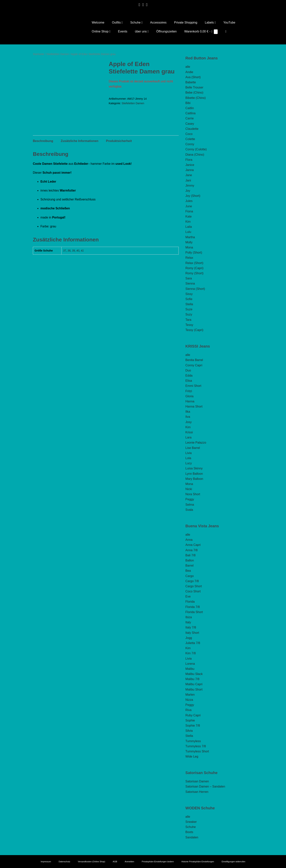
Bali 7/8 (190, 555)
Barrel (189, 566)
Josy (188, 422)
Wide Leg (192, 756)
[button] (226, 31)
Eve (188, 596)
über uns (142, 31)
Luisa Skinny (194, 468)
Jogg (189, 638)
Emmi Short (193, 386)
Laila (189, 227)
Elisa (189, 381)
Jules (189, 201)
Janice (190, 165)
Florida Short (194, 612)
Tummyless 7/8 (196, 746)
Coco (189, 134)
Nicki (189, 489)
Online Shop (101, 31)
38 (69, 262)
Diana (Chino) (195, 155)
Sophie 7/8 (193, 726)
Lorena (190, 664)
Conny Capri (194, 365)
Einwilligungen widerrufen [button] (233, 862)
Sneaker (191, 822)
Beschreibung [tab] (43, 152)
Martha (190, 237)
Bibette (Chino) (196, 98)
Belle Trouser (194, 87)
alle (188, 67)
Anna (189, 540)
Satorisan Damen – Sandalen (205, 786)
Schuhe (136, 22)
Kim (188, 222)
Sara (189, 278)
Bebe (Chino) (194, 93)
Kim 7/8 (190, 653)
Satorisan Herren (197, 792)
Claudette (192, 129)
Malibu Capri (194, 684)
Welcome (98, 22)
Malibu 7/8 (192, 679)
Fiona (189, 211)
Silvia (189, 731)
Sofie (189, 299)
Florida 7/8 (193, 607)
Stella (189, 304)
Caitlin (190, 108)
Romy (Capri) (194, 268)
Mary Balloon (194, 479)
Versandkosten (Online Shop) (92, 862)
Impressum (46, 862)
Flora (189, 160)
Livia (188, 453)
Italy (188, 622)
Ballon (190, 560)
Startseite (38, 54)
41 (82, 262)
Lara (188, 437)
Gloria (189, 396)
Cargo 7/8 (192, 581)
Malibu (190, 669)
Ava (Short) (193, 77)
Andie (189, 72)
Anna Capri (193, 545)
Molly (189, 242)
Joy (188, 191)
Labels (210, 22)
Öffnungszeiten (166, 31)
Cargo (190, 576)
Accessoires (158, 22)
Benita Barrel (194, 360)
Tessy (189, 325)
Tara (188, 320)
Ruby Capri (193, 715)
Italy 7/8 (191, 627)
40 (78, 262)
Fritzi (189, 391)
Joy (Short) (193, 196)
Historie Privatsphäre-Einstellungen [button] (198, 862)
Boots (189, 832)
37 (65, 262)
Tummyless (193, 741)
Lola (188, 458)
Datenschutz (64, 862)
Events (123, 31)
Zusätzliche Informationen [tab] (80, 152)
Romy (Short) (194, 273)
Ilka (188, 412)
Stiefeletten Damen (58, 54)
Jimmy (190, 186)
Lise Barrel (193, 448)
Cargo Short (194, 586)
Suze (189, 309)
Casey (190, 124)
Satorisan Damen (197, 781)
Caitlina (190, 113)
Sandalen (192, 837)
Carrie (190, 118)
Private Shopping (186, 22)
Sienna (190, 283)
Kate (188, 216)
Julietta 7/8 (193, 643)
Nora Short (193, 494)
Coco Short (193, 591)
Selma (190, 505)
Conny (190, 144)
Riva (188, 710)
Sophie (190, 720)
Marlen (190, 695)
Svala (189, 510)
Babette (191, 82)
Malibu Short (194, 689)
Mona (189, 247)
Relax (189, 258)
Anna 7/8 (191, 550)
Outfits (117, 22)
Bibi (188, 103)
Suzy (189, 314)
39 (73, 262)
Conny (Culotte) (196, 149)
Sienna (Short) (195, 289)
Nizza (189, 700)
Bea (188, 571)
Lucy (189, 463)
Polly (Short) (194, 253)
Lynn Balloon (194, 474)
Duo (188, 370)
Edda (189, 376)
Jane (189, 175)
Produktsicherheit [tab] (119, 152)
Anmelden (130, 862)
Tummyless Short (197, 751)
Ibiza (189, 617)
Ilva (188, 417)
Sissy (189, 294)
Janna (190, 170)
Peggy (190, 499)
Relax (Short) (194, 263)
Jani (188, 180)
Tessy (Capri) (194, 330)
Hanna (190, 401)
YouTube (229, 22)
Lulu (188, 232)
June (189, 206)
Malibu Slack (194, 674)
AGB (115, 862)
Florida (190, 602)
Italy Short (192, 633)
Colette (190, 139)
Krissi (189, 432)
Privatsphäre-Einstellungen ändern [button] (158, 862)
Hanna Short (194, 406)
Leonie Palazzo (196, 443)
